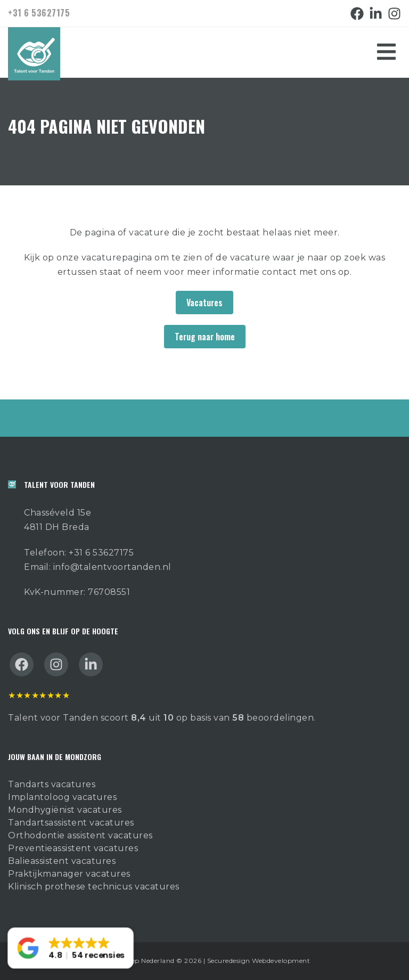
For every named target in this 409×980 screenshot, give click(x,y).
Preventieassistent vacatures (73, 848)
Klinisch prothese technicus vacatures (94, 887)
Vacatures (204, 303)
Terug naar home (205, 337)
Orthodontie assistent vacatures (80, 835)
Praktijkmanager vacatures (69, 874)
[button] (71, 948)
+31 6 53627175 (39, 13)
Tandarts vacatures (52, 784)
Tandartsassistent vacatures (71, 823)
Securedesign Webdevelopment (259, 961)
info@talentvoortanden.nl (112, 567)
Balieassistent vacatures (62, 861)
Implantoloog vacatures (62, 797)
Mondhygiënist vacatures (65, 810)
